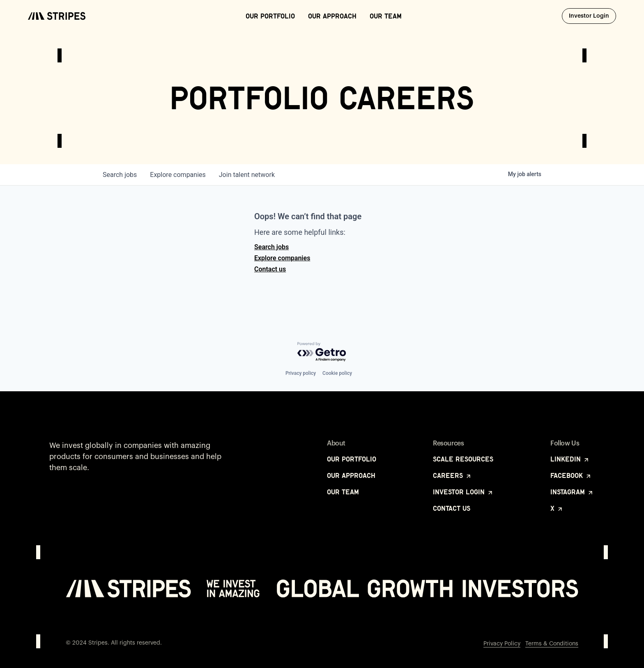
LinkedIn (570, 459)
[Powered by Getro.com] (322, 352)
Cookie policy (337, 373)
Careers (452, 475)
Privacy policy (301, 373)
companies (178, 175)
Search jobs (271, 247)
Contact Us (452, 508)
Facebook (571, 475)
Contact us (270, 269)
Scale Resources (463, 459)
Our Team (386, 16)
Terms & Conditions (552, 644)
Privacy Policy (502, 644)
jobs (120, 175)
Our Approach (332, 16)
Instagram (572, 492)
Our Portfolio (270, 16)
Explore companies (282, 258)
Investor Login (592, 16)
